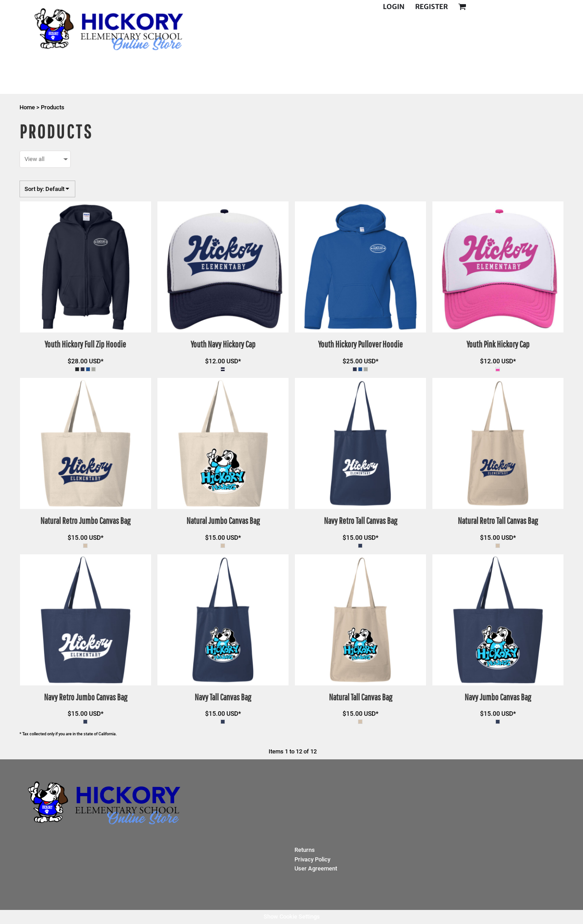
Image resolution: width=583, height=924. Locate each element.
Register (431, 7)
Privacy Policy (312, 859)
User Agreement (316, 868)
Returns (305, 850)
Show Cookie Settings (292, 917)
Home (27, 107)
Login (394, 7)
